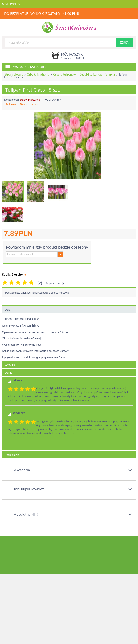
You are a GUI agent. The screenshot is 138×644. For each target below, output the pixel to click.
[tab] (69, 414)
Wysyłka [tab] (10, 365)
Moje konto (11, 4)
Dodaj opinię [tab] (12, 455)
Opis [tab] (7, 310)
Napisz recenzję (29, 104)
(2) (40, 283)
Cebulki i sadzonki (38, 74)
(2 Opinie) (12, 104)
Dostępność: (11, 100)
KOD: (48, 100)
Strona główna (14, 74)
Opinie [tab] (8, 373)
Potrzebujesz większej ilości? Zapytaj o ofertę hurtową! (37, 293)
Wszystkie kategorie (26, 66)
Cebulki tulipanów (64, 74)
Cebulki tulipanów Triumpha (97, 74)
